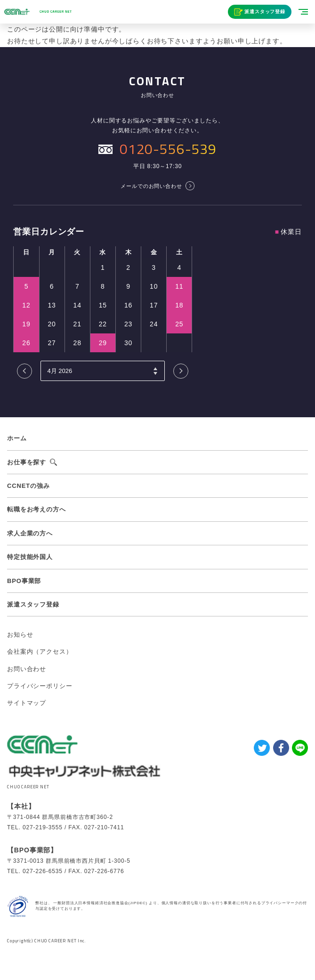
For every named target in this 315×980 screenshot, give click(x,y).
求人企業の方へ (30, 533)
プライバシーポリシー (40, 686)
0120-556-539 (168, 149)
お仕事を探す (27, 462)
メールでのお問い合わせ (151, 186)
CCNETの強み (28, 486)
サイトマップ (27, 703)
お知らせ (20, 635)
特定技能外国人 (30, 557)
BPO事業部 (24, 581)
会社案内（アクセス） (40, 652)
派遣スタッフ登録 (265, 12)
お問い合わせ (27, 669)
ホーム (17, 438)
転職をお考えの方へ (36, 509)
